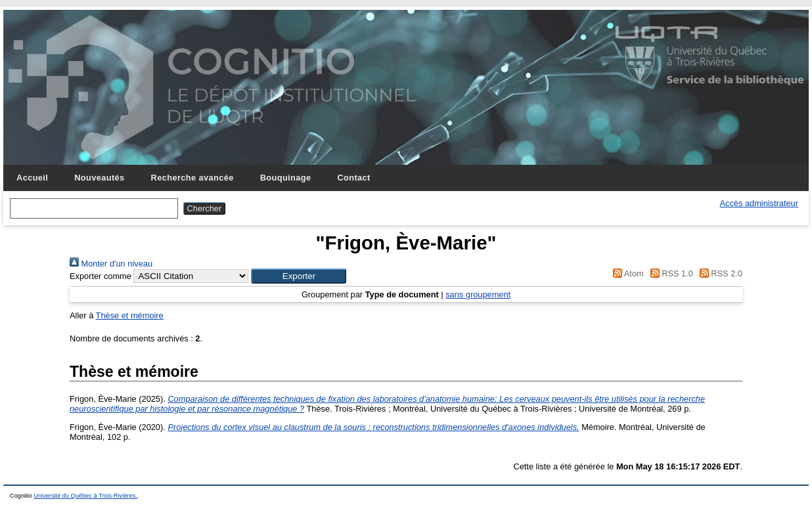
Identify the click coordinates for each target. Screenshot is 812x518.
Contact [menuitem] (353, 178)
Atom (626, 273)
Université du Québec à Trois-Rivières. (85, 496)
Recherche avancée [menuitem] (192, 178)
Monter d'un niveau (111, 264)
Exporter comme (101, 276)
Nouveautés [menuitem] (99, 178)
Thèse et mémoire (130, 315)
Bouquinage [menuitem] (286, 178)
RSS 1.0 (669, 273)
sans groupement (478, 294)
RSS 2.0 (719, 273)
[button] (299, 276)
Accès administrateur (759, 203)
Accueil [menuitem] (32, 178)
